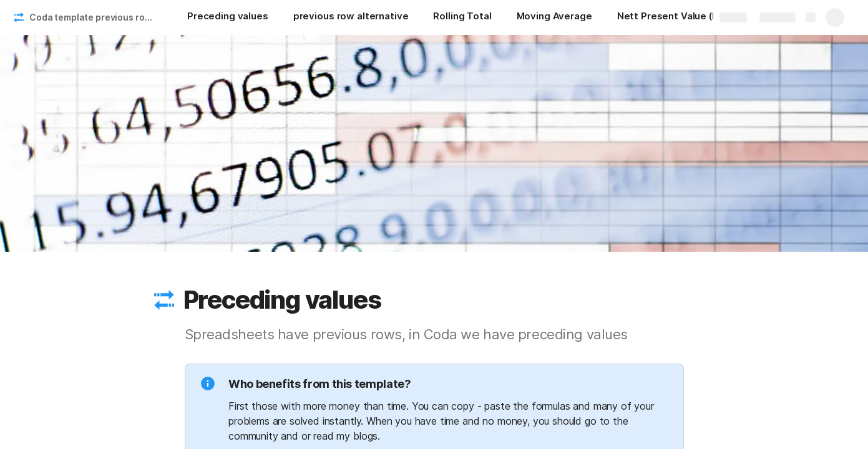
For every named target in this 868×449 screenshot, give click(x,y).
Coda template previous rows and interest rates (96, 17)
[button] (164, 300)
